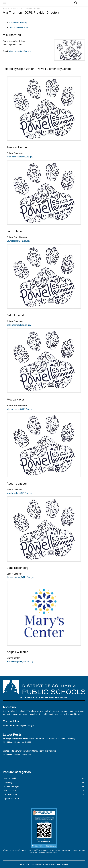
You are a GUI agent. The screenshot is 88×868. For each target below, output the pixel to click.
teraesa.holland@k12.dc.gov (20, 157)
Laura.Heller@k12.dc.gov (18, 241)
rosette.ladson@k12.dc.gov (19, 493)
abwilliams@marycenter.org (20, 661)
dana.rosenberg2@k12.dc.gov (21, 577)
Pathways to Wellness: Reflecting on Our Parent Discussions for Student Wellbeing (39, 738)
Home (5, 9)
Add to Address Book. (19, 27)
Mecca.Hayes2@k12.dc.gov (20, 409)
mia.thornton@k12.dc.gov (20, 51)
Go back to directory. (19, 23)
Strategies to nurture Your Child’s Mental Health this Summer (29, 751)
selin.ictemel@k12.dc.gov (19, 325)
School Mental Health (11, 742)
